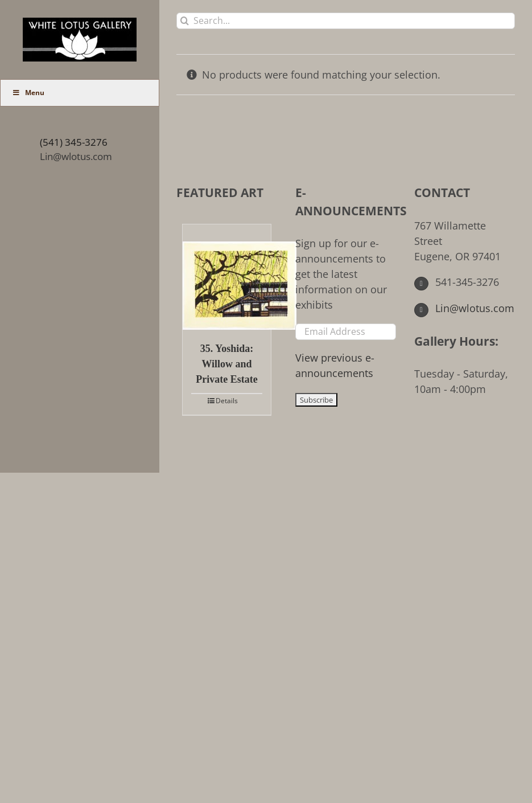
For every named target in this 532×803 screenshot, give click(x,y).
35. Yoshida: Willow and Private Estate (226, 364)
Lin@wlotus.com (76, 156)
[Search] (185, 21)
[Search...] (346, 21)
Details (227, 401)
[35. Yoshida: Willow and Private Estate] (227, 277)
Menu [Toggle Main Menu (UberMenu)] (28, 93)
